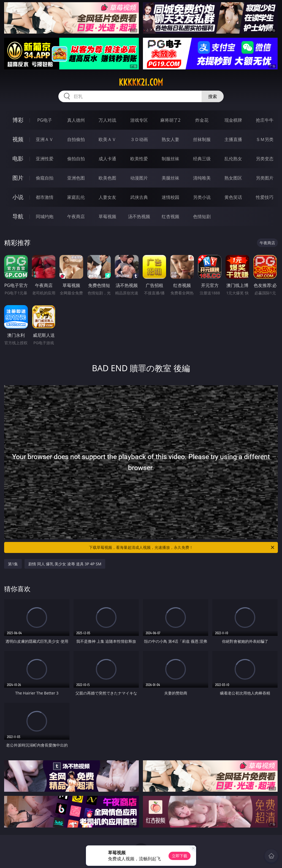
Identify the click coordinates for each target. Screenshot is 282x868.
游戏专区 (139, 120)
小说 (18, 197)
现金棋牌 (233, 120)
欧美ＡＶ (107, 139)
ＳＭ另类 (265, 139)
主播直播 (233, 139)
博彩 (18, 120)
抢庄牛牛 (265, 120)
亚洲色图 (76, 178)
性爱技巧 (265, 197)
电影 (18, 158)
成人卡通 (107, 159)
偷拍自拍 (76, 159)
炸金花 (202, 120)
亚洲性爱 (45, 159)
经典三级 (202, 159)
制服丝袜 (170, 159)
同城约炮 (45, 216)
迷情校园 (170, 197)
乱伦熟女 (233, 159)
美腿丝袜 (170, 178)
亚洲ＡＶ (45, 139)
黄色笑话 (233, 197)
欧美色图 (107, 178)
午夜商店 (76, 216)
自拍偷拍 (76, 139)
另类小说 (202, 197)
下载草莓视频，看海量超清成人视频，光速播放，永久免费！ (182, 547)
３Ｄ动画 (139, 139)
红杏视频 (170, 216)
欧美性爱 (139, 159)
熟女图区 (233, 178)
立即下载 (180, 856)
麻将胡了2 (170, 120)
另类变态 (265, 159)
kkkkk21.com (141, 82)
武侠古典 (139, 197)
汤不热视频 (139, 216)
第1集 (13, 564)
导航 (18, 216)
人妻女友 (107, 197)
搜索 (213, 96)
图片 (18, 178)
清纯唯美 (202, 178)
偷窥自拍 (45, 178)
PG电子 (44, 120)
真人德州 (76, 120)
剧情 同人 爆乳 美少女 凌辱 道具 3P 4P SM (65, 564)
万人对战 (107, 120)
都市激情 (45, 197)
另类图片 (265, 178)
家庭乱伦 (76, 197)
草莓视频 (107, 216)
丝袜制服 (202, 139)
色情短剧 (202, 216)
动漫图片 (139, 178)
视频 (18, 139)
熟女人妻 (170, 139)
